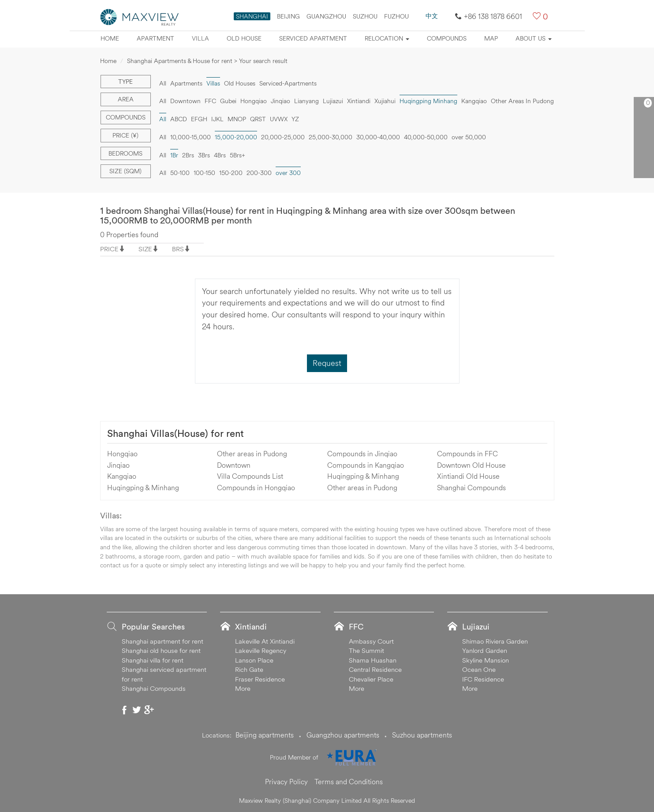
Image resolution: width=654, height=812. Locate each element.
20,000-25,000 (283, 137)
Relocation (387, 38)
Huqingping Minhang (428, 101)
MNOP (237, 119)
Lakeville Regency (261, 650)
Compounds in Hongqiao (256, 488)
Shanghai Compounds (471, 488)
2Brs (188, 155)
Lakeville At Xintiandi (265, 641)
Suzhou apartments (422, 735)
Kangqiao (474, 101)
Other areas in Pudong (252, 454)
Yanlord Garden (485, 650)
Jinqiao (280, 101)
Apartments (186, 83)
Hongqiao (254, 101)
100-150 (204, 173)
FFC (210, 101)
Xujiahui (385, 101)
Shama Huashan (373, 660)
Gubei (228, 101)
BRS (178, 249)
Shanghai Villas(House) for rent (176, 433)
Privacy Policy (286, 782)
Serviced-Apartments (288, 83)
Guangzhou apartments (343, 735)
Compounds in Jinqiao (362, 454)
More (243, 688)
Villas (213, 83)
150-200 (231, 173)
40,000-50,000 (426, 137)
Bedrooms (125, 153)
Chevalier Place (371, 679)
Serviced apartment (313, 38)
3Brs (204, 155)
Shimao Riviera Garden (495, 641)
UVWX (279, 119)
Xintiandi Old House (468, 476)
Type (125, 82)
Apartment (155, 38)
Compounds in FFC (467, 454)
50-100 (180, 173)
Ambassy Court (371, 641)
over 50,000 (469, 137)
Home (110, 38)
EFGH (199, 119)
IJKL (217, 119)
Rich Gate (249, 669)
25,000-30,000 (331, 137)
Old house (244, 38)
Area (126, 99)
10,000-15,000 (191, 137)
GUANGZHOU (326, 16)
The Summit (366, 650)
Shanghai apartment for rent (163, 641)
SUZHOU (365, 16)
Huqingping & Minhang (143, 488)
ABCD (179, 119)
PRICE (109, 249)
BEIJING (288, 16)
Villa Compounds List (250, 476)
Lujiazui (333, 101)
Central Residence (375, 669)
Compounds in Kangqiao (366, 465)
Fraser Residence (260, 679)
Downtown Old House (471, 465)
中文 (432, 16)
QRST (258, 119)
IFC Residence (483, 679)
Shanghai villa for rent (153, 660)
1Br (174, 155)
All (163, 83)
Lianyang (306, 101)
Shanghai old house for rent (161, 650)
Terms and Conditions (349, 782)
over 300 (288, 173)
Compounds (447, 38)
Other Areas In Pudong (522, 101)
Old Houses (240, 83)
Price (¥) (125, 135)
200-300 (259, 173)
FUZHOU (396, 16)
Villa (200, 38)
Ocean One (479, 669)
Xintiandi (359, 101)
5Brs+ (237, 155)
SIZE (145, 249)
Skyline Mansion (486, 660)
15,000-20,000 (236, 137)
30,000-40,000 (378, 137)
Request (327, 363)
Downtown (185, 101)
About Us (534, 38)
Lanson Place (254, 660)
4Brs (220, 155)
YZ (295, 119)
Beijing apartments (265, 735)
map (491, 38)
